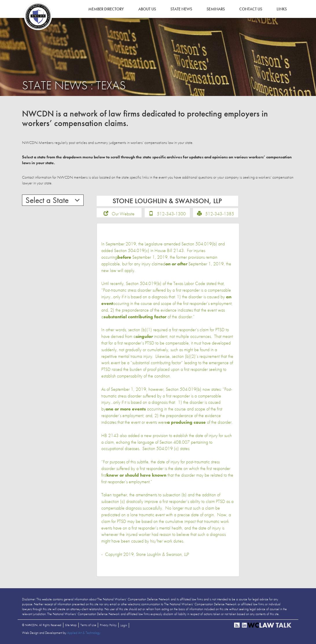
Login (124, 625)
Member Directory (106, 9)
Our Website (123, 214)
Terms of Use (88, 625)
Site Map (71, 625)
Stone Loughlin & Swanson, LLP (162, 554)
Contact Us (251, 9)
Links (282, 9)
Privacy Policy (108, 625)
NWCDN (38, 16)
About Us (147, 9)
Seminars (216, 9)
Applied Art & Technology (84, 633)
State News (181, 9)
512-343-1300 (171, 214)
